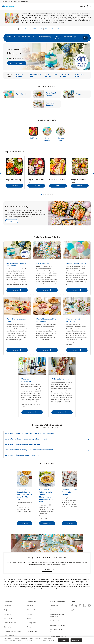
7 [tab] (52, 195)
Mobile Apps (8, 618)
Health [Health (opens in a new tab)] (10, 2)
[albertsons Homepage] (9, 7)
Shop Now (17, 186)
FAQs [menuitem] (56, 74)
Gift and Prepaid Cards (11, 627)
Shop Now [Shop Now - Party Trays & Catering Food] (20, 350)
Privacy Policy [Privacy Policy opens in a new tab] (54, 610)
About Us (30, 606)
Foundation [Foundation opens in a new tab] (30, 627)
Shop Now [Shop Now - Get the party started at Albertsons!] (20, 290)
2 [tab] (43, 195)
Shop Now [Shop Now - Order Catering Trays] (65, 412)
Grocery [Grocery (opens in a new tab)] (5, 2)
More (85, 38)
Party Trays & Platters (53, 94)
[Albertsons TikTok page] (73, 611)
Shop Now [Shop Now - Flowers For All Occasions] (80, 350)
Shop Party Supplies (17, 63)
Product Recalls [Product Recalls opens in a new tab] (32, 631)
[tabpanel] (14, 173)
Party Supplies (22, 94)
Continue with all (76, 640)
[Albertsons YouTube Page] (89, 607)
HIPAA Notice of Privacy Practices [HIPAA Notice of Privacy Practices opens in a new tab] (57, 631)
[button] (84, 6)
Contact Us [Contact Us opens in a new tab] (8, 606)
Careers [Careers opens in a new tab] (29, 614)
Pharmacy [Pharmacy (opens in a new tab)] (17, 2)
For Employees (32, 623)
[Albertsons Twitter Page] (76, 607)
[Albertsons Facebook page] (72, 607)
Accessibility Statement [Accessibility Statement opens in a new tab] (57, 625)
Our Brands (8, 614)
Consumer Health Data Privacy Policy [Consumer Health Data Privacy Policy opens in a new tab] (57, 615)
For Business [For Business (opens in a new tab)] (25, 2)
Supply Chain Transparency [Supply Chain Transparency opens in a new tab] (58, 636)
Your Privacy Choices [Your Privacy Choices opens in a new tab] (56, 621)
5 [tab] (49, 195)
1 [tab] (42, 195)
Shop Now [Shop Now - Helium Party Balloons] (80, 290)
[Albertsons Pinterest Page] (80, 607)
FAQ (5, 610)
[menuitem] (12, 38)
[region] (47, 640)
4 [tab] (47, 195)
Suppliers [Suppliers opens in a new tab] (30, 618)
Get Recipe (27, 523)
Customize (43, 640)
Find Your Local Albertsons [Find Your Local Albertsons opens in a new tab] (12, 631)
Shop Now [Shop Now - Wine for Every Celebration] (35, 412)
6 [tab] (51, 195)
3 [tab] (45, 195)
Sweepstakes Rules (10, 623)
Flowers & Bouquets (53, 104)
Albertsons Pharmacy (11, 636)
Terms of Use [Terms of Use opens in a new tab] (54, 606)
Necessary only (63, 640)
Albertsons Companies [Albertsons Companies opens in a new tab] (34, 610)
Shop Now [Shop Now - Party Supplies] (50, 290)
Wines (79, 94)
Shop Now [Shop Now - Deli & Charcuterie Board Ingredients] (50, 350)
